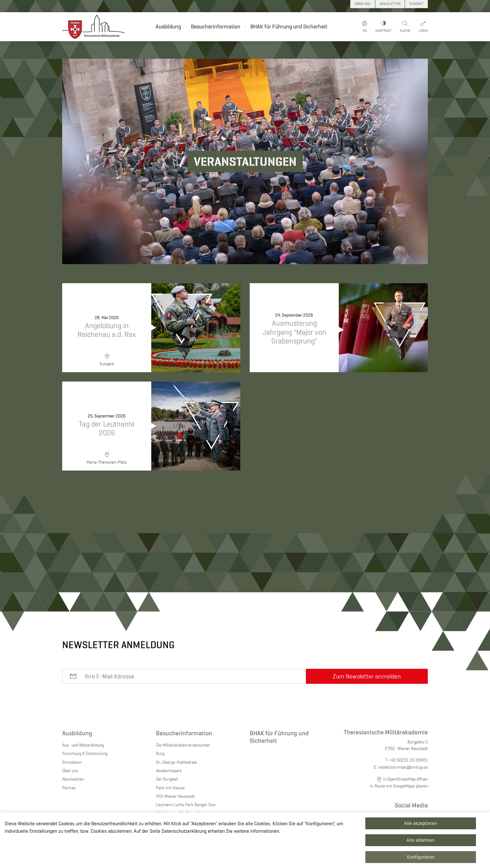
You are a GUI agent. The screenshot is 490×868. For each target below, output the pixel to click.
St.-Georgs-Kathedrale (176, 762)
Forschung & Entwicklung (85, 753)
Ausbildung (168, 27)
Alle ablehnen (420, 840)
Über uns (70, 771)
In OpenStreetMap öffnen (405, 779)
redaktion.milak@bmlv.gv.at (403, 767)
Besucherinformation (216, 27)
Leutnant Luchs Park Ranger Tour (186, 805)
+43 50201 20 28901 (408, 760)
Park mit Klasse (170, 788)
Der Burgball (167, 779)
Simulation (72, 762)
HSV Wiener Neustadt (175, 796)
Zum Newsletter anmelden (367, 676)
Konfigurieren (421, 857)
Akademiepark (169, 771)
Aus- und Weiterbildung (83, 745)
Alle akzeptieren (420, 823)
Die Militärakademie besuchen (183, 745)
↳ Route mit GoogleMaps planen (399, 786)
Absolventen (73, 779)
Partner (69, 788)
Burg (160, 753)
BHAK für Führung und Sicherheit (289, 27)
